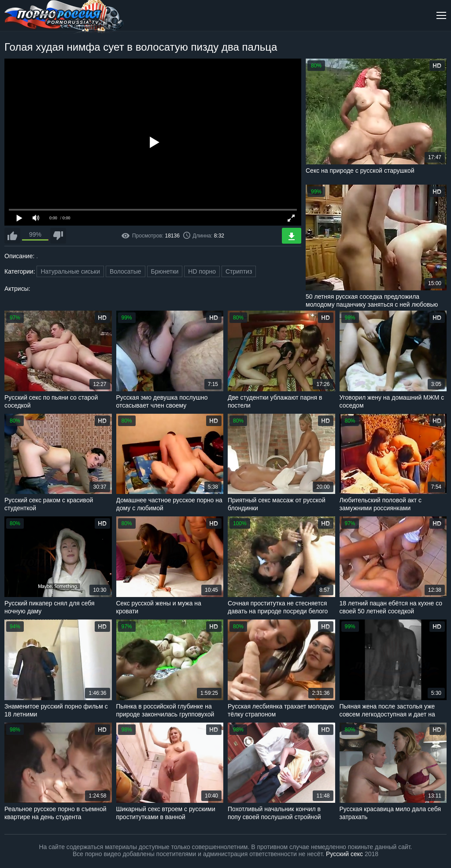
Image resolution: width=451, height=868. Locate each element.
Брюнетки (165, 271)
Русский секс (344, 854)
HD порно (202, 271)
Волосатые (126, 271)
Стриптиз (239, 271)
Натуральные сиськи (70, 271)
